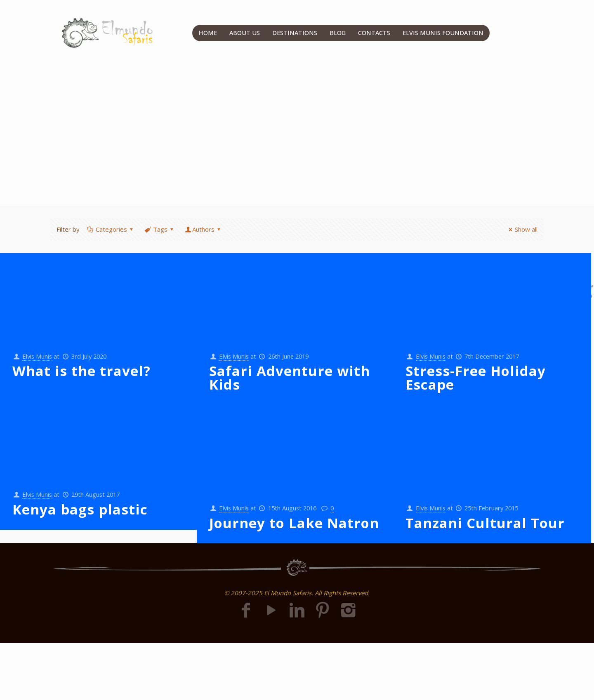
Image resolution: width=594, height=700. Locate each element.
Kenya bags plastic (80, 509)
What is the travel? (81, 371)
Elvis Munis (38, 356)
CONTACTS (375, 33)
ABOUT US (245, 33)
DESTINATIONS (295, 33)
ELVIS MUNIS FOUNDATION (443, 33)
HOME (207, 33)
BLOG (338, 33)
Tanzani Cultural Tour (485, 523)
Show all (522, 229)
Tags (160, 229)
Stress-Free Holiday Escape (476, 378)
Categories (111, 229)
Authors (203, 229)
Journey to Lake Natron (294, 523)
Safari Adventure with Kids (290, 378)
